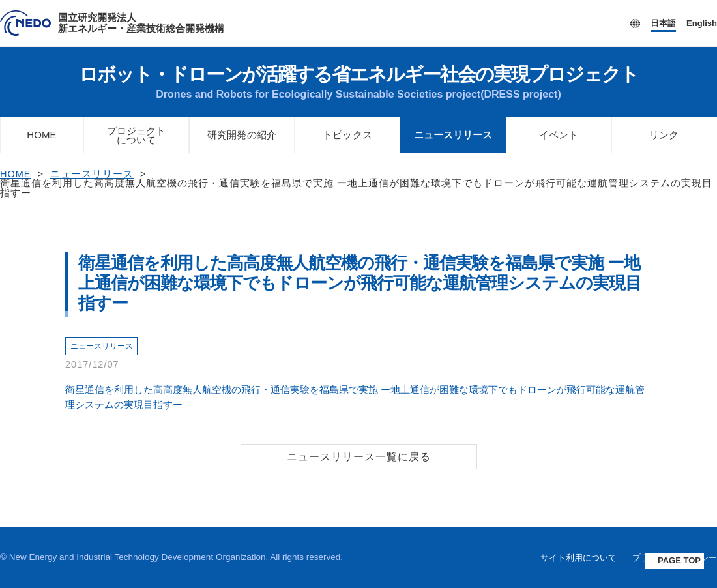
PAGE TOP (679, 560)
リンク (664, 135)
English (702, 23)
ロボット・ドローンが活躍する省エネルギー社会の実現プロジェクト (358, 82)
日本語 (663, 23)
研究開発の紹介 (242, 135)
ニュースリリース (453, 135)
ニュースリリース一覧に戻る (359, 457)
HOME (42, 135)
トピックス (347, 135)
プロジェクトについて (136, 136)
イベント (559, 135)
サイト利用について (578, 558)
